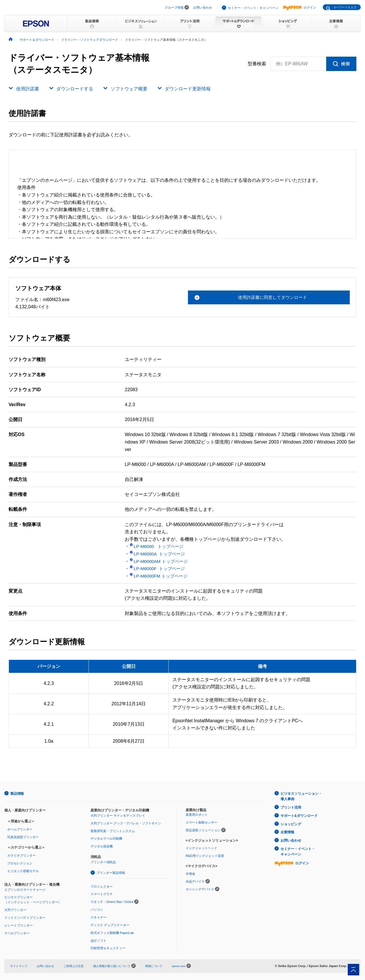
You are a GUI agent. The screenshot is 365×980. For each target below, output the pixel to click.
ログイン (299, 7)
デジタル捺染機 (102, 846)
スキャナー (98, 916)
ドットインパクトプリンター (25, 917)
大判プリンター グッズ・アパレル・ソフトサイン (126, 823)
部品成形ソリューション (203, 830)
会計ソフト (98, 939)
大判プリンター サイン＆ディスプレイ (118, 815)
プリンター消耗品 (103, 861)
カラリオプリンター (21, 855)
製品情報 (17, 793)
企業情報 (287, 830)
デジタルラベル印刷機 (106, 838)
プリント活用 (291, 807)
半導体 (190, 873)
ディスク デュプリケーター (110, 924)
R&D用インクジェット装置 (205, 855)
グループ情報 (174, 7)
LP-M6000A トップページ (159, 554)
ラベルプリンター (17, 932)
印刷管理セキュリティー (108, 947)
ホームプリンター (20, 829)
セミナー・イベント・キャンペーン (253, 8)
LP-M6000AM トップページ (160, 561)
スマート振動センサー (201, 822)
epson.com (191, 964)
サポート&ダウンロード (299, 815)
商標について (164, 964)
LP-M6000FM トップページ (160, 576)
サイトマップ (20, 964)
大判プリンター (15, 909)
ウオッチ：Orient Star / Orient (112, 901)
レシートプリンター (19, 924)
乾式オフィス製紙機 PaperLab (112, 931)
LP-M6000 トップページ (158, 546)
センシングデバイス (200, 889)
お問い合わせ (203, 7)
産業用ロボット (197, 814)
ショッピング (291, 823)
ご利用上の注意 (78, 964)
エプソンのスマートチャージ (25, 889)
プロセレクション (20, 863)
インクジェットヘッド (201, 848)
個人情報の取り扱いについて (122, 964)
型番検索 (257, 64)
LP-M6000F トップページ (159, 569)
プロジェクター (102, 886)
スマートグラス (102, 893)
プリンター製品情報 (111, 872)
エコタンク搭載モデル (23, 870)
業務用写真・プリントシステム (113, 830)
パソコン (97, 909)
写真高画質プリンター (23, 836)
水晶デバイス (195, 881)
